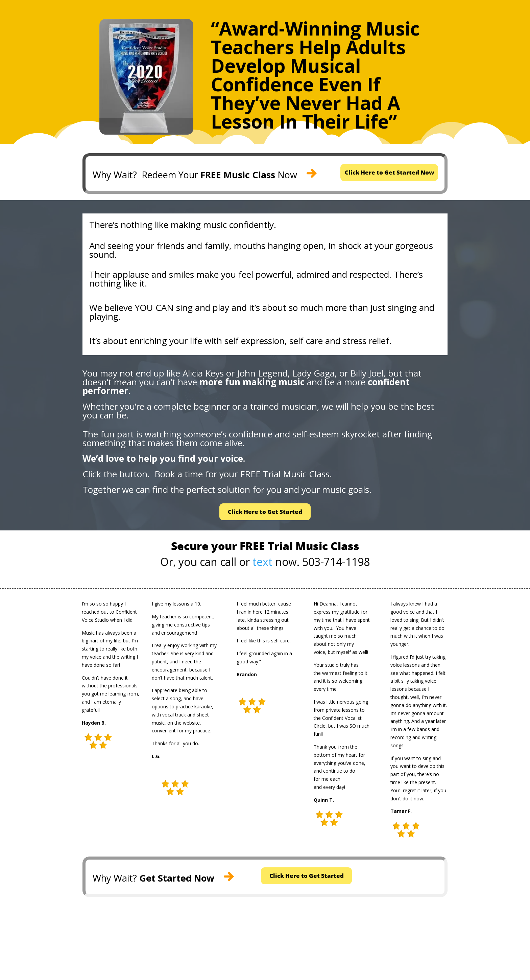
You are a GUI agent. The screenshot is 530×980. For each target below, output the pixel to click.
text (262, 565)
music (215, 226)
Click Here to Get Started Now (389, 173)
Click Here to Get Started (265, 514)
